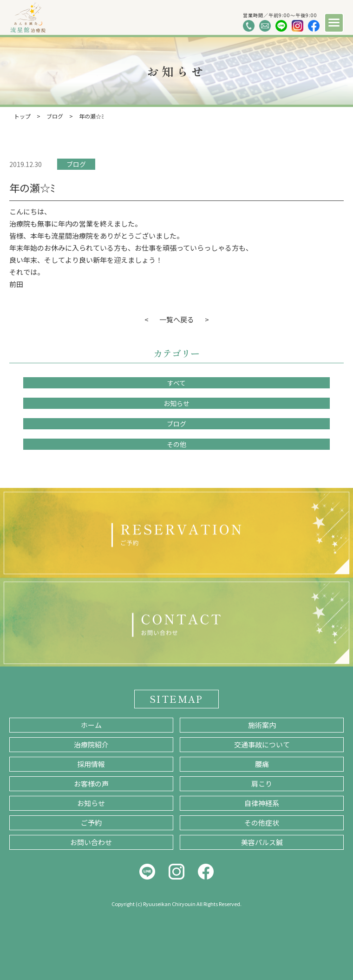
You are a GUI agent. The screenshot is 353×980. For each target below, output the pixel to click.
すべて (176, 383)
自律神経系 (262, 803)
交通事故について (262, 744)
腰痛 (262, 764)
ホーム (91, 725)
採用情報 (91, 764)
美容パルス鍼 (262, 842)
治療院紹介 (91, 744)
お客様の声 (91, 783)
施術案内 (262, 725)
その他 (176, 444)
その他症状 (262, 823)
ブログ (76, 164)
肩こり (262, 783)
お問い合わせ (91, 842)
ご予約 (91, 823)
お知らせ (176, 403)
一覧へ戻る (177, 319)
